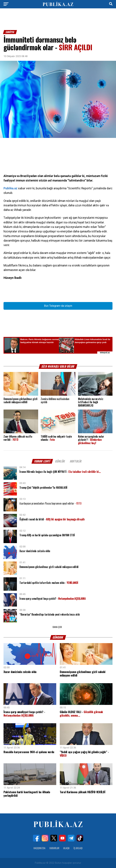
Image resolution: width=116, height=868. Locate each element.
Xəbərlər (54, 848)
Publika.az (10, 188)
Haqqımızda (39, 848)
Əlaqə (66, 848)
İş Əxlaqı (78, 848)
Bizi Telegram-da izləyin (58, 306)
